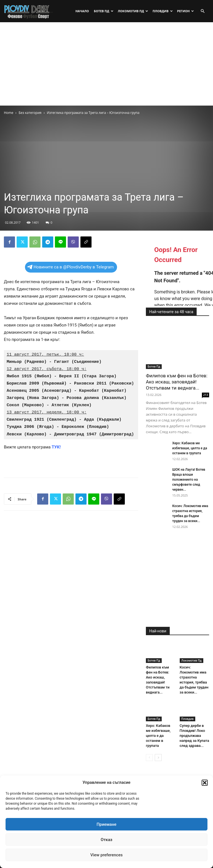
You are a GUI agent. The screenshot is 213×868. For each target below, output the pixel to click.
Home (9, 113)
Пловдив (163, 11)
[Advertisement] (106, 64)
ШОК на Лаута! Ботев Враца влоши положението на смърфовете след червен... (189, 480)
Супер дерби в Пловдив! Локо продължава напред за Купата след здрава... (194, 736)
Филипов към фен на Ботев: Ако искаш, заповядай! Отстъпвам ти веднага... (177, 382)
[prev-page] (149, 758)
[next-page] (158, 758)
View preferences (106, 855)
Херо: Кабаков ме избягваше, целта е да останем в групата (190, 448)
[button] (205, 783)
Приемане (106, 824)
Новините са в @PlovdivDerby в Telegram (71, 267)
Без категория (30, 113)
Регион (186, 11)
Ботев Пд (103, 11)
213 (206, 395)
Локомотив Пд (133, 11)
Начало (82, 11)
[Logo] (29, 11)
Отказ (106, 840)
